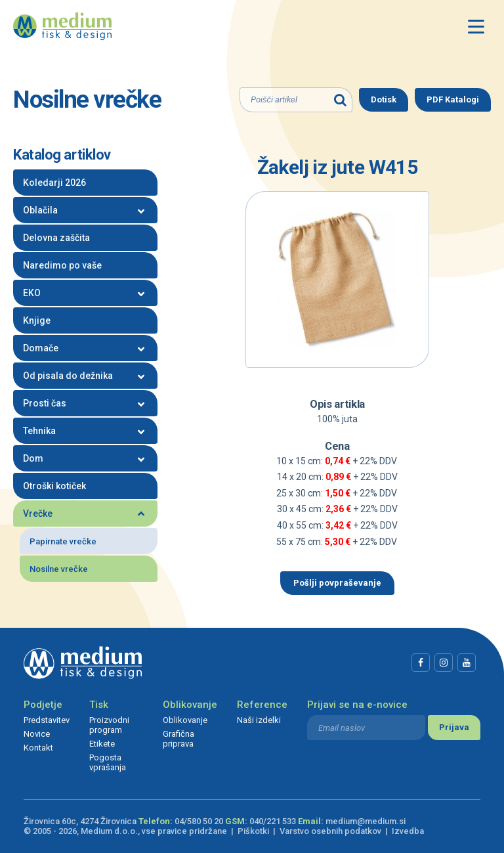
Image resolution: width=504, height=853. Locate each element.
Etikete (102, 744)
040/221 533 (273, 821)
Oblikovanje (190, 705)
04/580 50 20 (199, 821)
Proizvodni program (109, 725)
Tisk (99, 705)
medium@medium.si (366, 821)
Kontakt (38, 748)
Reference (262, 705)
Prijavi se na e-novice (357, 705)
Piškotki (253, 831)
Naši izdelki (259, 720)
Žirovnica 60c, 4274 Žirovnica (80, 821)
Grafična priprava (178, 739)
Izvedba (408, 831)
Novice (37, 734)
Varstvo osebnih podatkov (330, 831)
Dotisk (384, 99)
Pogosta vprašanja (108, 762)
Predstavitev (47, 720)
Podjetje (43, 705)
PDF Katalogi (453, 99)
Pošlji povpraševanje (337, 583)
